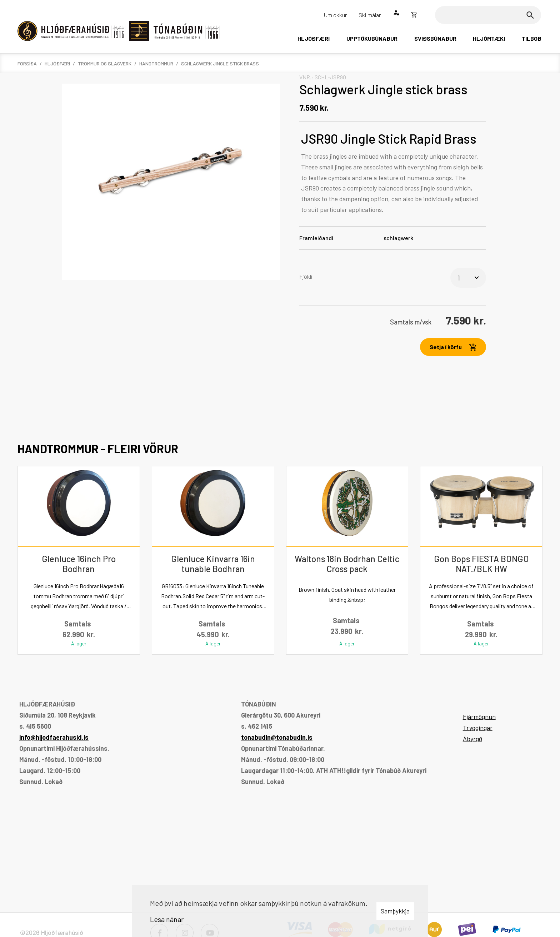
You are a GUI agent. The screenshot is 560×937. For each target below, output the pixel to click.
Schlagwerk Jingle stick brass (220, 63)
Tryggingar (478, 728)
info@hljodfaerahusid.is (54, 737)
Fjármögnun (479, 717)
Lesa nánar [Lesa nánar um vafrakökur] (167, 919)
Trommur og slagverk (105, 63)
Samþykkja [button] (395, 911)
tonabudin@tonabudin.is (277, 737)
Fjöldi (306, 276)
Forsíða (27, 63)
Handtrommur (156, 63)
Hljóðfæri (57, 63)
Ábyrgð (472, 739)
